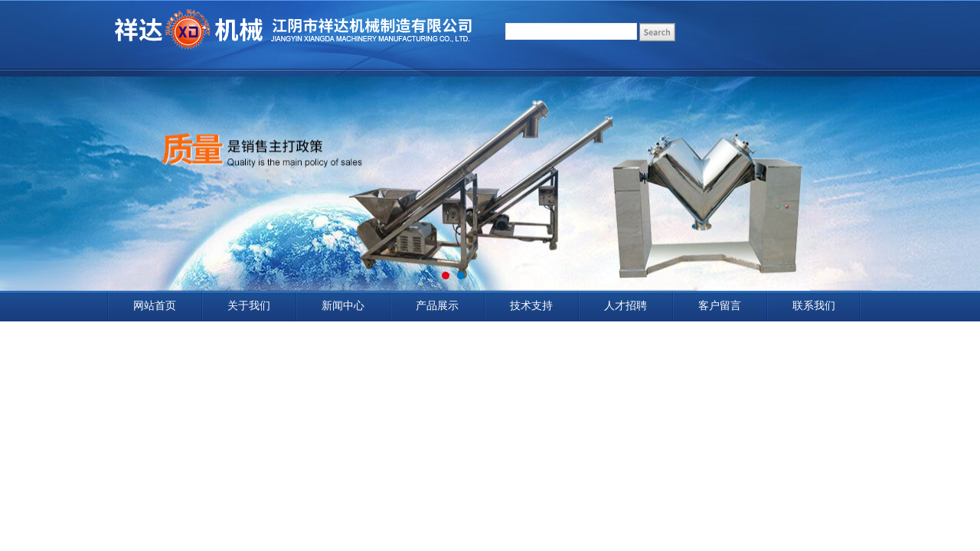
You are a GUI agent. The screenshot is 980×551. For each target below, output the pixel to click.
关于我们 (249, 306)
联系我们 (814, 306)
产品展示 (437, 306)
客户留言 (720, 306)
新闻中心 (343, 306)
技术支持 (531, 306)
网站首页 (155, 306)
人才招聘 (626, 306)
